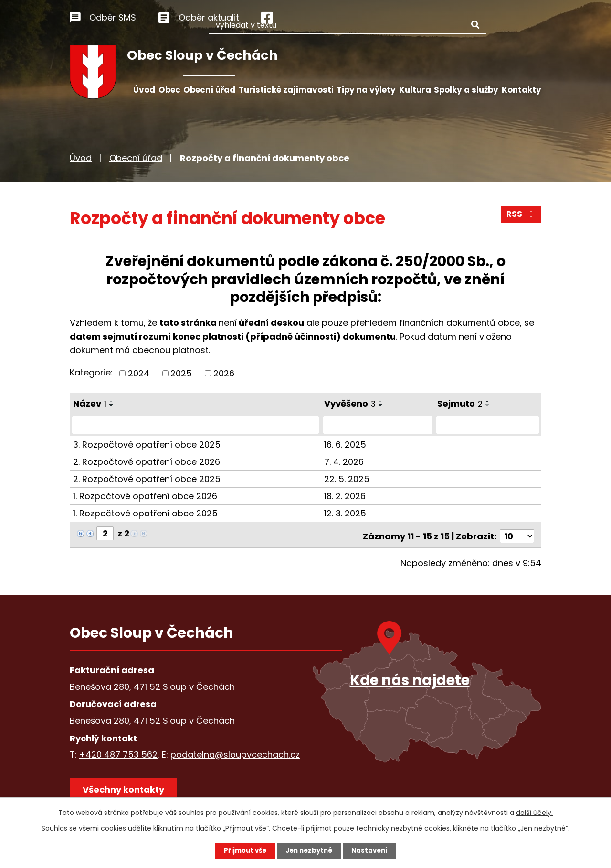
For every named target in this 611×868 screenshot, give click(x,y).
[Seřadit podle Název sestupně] (112, 405)
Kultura (415, 90)
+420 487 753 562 (118, 751)
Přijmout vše (242, 850)
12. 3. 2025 (346, 513)
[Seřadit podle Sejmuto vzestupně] (488, 401)
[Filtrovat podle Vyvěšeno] (378, 425)
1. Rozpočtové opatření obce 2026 (145, 496)
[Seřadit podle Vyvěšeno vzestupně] (381, 401)
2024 (139, 373)
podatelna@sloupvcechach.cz (235, 751)
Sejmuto (460, 403)
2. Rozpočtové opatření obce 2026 (147, 461)
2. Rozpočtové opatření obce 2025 (147, 478)
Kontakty (521, 90)
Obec (169, 90)
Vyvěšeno (350, 403)
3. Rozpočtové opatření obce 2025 (147, 444)
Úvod (144, 90)
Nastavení (372, 850)
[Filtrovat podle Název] (196, 425)
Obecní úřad (209, 90)
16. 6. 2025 (346, 444)
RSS (521, 217)
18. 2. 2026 (345, 496)
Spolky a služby (466, 90)
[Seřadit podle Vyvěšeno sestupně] (381, 405)
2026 (224, 373)
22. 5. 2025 (347, 478)
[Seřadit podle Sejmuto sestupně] (488, 405)
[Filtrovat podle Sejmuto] (488, 425)
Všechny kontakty (127, 789)
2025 (181, 373)
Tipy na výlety (366, 90)
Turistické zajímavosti (286, 90)
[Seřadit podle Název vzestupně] (112, 401)
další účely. (534, 812)
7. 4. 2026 (344, 461)
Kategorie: (91, 372)
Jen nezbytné (309, 850)
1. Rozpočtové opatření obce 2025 (145, 513)
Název (90, 403)
